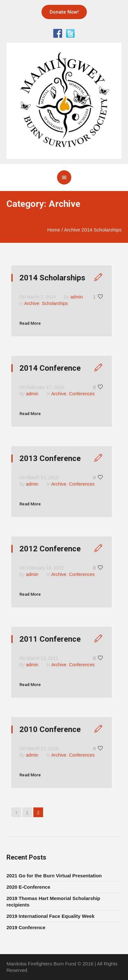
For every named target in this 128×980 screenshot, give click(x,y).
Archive (72, 230)
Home (54, 230)
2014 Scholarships (52, 278)
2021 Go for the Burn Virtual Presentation (54, 876)
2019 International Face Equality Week (51, 916)
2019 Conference (26, 927)
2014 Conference (50, 368)
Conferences (82, 394)
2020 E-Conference (28, 887)
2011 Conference (50, 639)
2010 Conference (50, 729)
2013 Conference (50, 458)
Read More (30, 323)
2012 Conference (50, 549)
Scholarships (55, 303)
